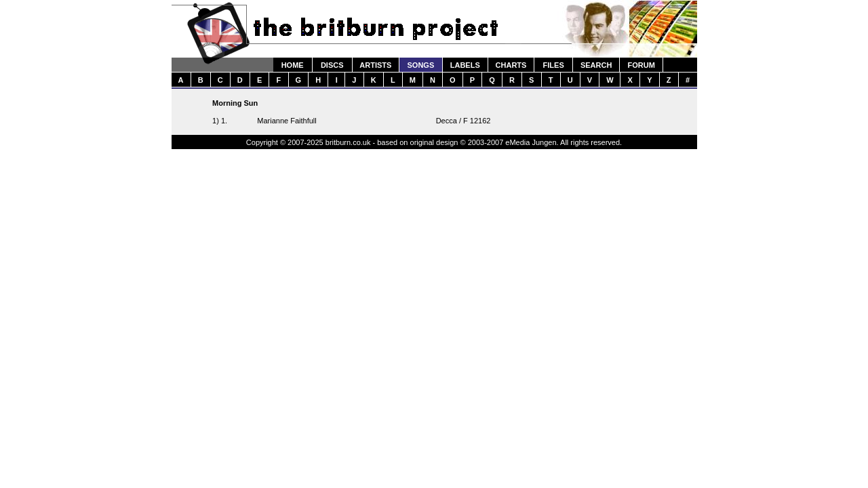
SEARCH (596, 65)
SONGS (421, 65)
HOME (293, 65)
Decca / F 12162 (463, 121)
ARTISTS (375, 65)
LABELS (465, 65)
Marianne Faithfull (287, 121)
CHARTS (511, 65)
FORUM (641, 65)
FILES (554, 65)
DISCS (332, 65)
